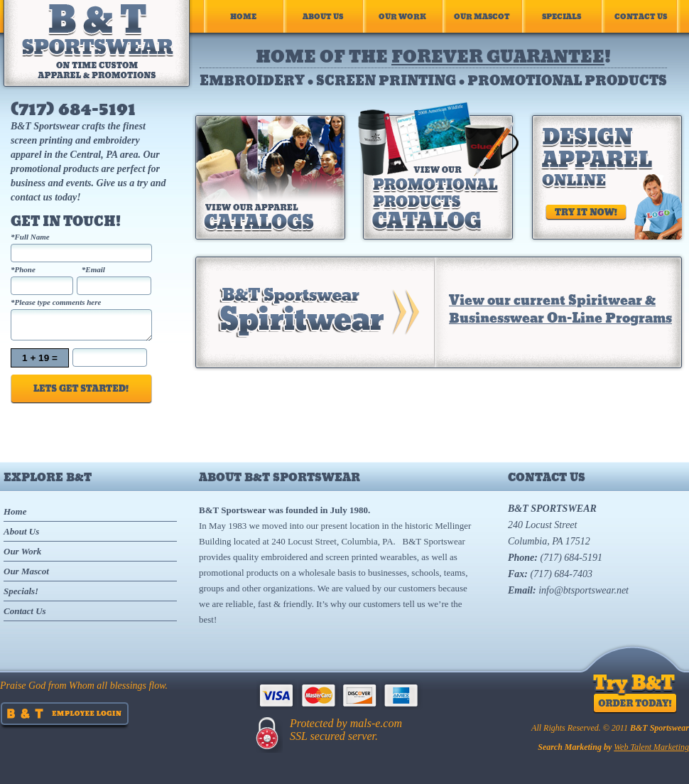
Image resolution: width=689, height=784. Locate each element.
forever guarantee (498, 56)
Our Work (402, 16)
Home (243, 16)
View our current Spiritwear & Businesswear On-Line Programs (560, 308)
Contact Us (641, 16)
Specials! (21, 591)
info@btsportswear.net (584, 590)
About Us (323, 16)
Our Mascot (482, 16)
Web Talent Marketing (651, 747)
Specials (561, 16)
